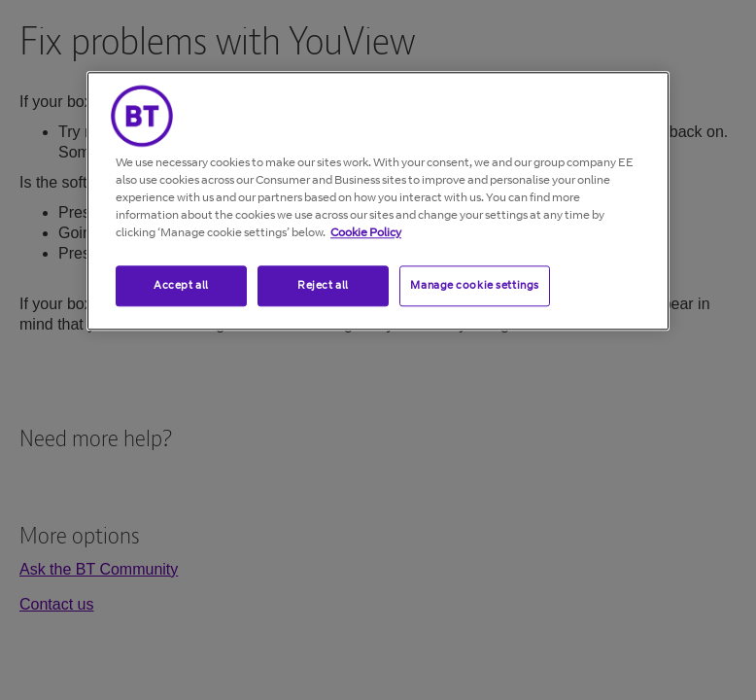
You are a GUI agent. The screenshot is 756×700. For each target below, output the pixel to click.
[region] (378, 201)
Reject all (323, 285)
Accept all (181, 285)
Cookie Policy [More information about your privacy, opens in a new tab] (366, 232)
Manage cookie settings (475, 285)
